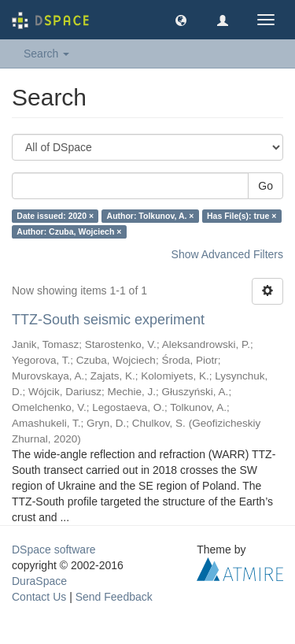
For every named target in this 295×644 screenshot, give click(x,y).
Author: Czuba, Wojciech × (69, 231)
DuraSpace (39, 581)
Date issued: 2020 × (55, 216)
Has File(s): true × (242, 216)
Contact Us (39, 597)
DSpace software (54, 550)
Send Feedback (114, 597)
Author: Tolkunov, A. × (151, 216)
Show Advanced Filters (227, 254)
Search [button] (46, 54)
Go (265, 186)
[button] (181, 20)
